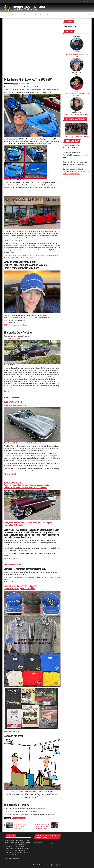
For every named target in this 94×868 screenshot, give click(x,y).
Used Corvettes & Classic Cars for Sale (20, 15)
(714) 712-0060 (69, 114)
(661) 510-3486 (69, 94)
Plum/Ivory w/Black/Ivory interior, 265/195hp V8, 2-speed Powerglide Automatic (28, 524)
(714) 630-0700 (69, 54)
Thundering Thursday (29, 7)
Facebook (81, 1)
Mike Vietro (25, 83)
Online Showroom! (15, 859)
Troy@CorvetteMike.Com (12, 338)
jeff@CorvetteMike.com (82, 94)
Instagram (87, 1)
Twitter (84, 1)
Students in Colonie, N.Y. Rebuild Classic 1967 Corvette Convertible (42, 827)
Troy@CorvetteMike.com (16, 577)
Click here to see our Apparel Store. (16, 325)
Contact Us (38, 15)
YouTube (90, 1)
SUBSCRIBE (47, 15)
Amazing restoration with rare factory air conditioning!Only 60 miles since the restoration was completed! (27, 486)
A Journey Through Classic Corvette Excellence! (20, 827)
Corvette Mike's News (19, 818)
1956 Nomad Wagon (12, 483)
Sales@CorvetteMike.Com (82, 172)
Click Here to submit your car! (72, 174)
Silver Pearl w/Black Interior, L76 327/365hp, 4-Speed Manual (24, 443)
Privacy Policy (57, 865)
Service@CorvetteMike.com (82, 136)
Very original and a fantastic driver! (15, 405)
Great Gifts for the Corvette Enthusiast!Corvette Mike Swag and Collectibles (20, 587)
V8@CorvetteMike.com (82, 54)
